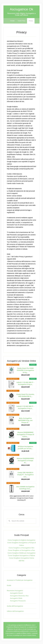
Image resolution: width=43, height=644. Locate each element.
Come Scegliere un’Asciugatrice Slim (21, 548)
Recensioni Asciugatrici (15, 591)
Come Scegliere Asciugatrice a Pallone (21, 555)
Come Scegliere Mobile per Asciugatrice (21, 553)
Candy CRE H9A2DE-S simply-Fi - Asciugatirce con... (25, 475)
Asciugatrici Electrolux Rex (19, 596)
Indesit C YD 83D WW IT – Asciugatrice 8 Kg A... (25, 383)
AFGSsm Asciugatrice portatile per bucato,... (25, 448)
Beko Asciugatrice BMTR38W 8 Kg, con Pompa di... (25, 420)
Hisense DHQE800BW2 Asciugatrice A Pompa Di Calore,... (25, 434)
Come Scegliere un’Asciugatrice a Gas (22, 550)
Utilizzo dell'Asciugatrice (15, 611)
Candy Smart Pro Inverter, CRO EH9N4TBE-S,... (25, 395)
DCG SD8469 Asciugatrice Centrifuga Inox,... (25, 488)
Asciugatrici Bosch (16, 593)
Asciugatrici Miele (16, 598)
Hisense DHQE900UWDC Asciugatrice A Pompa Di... (25, 461)
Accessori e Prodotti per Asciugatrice (20, 580)
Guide (9, 585)
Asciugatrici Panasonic (18, 601)
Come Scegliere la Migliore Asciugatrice (21, 540)
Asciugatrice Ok (21, 9)
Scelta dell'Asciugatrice (15, 606)
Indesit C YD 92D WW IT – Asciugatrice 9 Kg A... (25, 407)
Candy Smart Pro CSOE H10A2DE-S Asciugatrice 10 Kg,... (25, 370)
